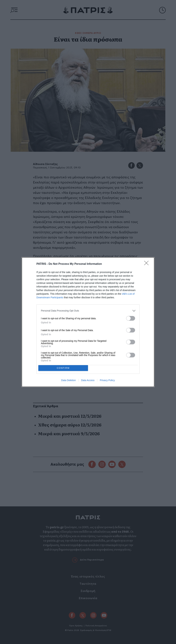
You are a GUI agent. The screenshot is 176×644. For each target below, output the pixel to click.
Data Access (88, 380)
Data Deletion (68, 380)
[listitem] (88, 311)
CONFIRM (63, 368)
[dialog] (88, 322)
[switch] (131, 318)
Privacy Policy (107, 380)
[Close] (147, 264)
